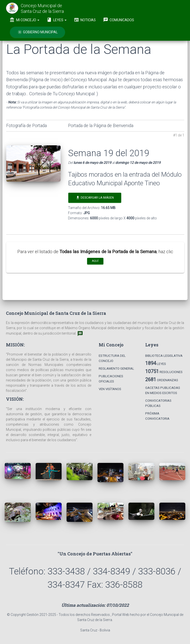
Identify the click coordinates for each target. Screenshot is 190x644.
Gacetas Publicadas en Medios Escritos (163, 390)
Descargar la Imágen (95, 198)
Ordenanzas (162, 379)
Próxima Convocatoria (157, 416)
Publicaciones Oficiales (111, 379)
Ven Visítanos (110, 389)
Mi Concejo (24, 20)
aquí (95, 261)
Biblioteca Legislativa (164, 356)
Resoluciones (164, 371)
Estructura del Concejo (112, 358)
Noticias (85, 20)
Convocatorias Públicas (158, 403)
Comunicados (119, 20)
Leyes (57, 20)
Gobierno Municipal (37, 32)
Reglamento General (116, 369)
